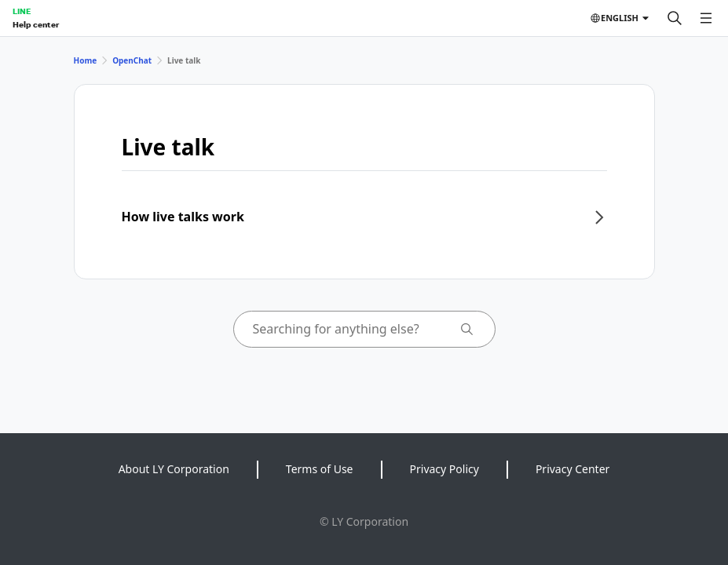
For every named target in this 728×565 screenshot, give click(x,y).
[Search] (675, 18)
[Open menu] (706, 18)
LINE (22, 11)
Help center (36, 24)
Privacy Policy (444, 469)
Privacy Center (573, 469)
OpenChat (132, 60)
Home (86, 60)
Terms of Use (320, 469)
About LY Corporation (174, 469)
